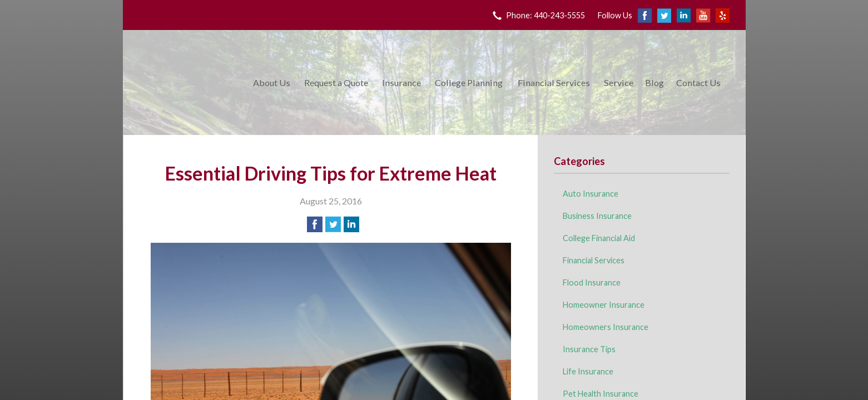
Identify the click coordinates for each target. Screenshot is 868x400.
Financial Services (554, 82)
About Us (272, 82)
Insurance (401, 82)
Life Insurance (588, 371)
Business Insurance (597, 216)
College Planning (469, 82)
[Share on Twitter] (333, 224)
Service (619, 82)
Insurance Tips (589, 349)
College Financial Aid (599, 238)
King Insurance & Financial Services (186, 82)
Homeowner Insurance (604, 305)
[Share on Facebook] (315, 224)
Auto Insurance (591, 194)
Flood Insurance (592, 282)
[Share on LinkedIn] (351, 224)
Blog (654, 82)
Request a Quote (336, 82)
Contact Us (698, 82)
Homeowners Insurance (606, 327)
